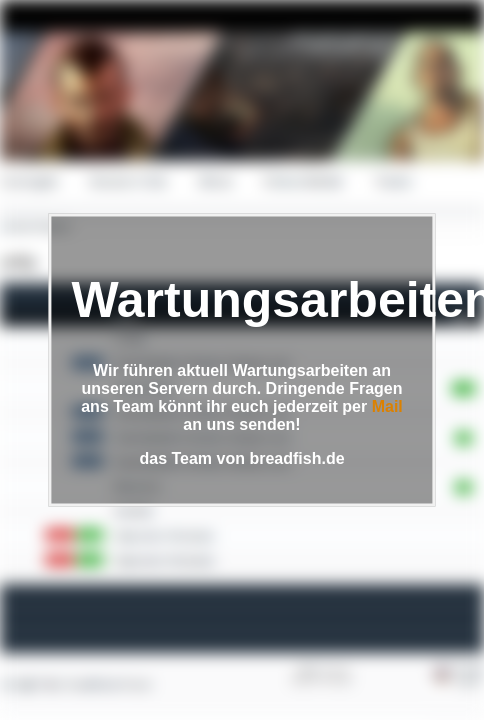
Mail (387, 406)
